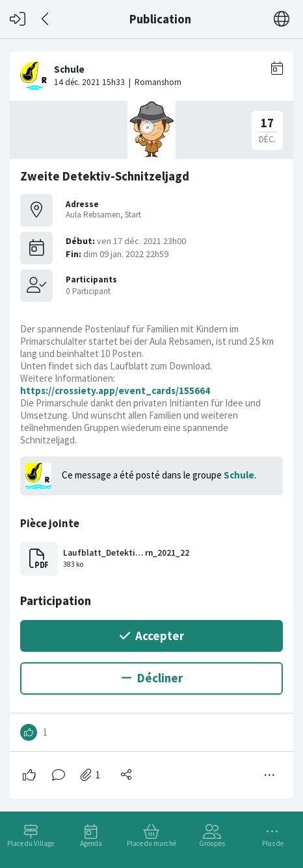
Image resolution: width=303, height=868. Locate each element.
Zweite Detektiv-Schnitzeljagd (105, 176)
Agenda (91, 843)
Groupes (212, 843)
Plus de (273, 843)
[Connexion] (18, 19)
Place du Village (31, 843)
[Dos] (46, 19)
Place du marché (151, 843)
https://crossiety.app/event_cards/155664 (115, 391)
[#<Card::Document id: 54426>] (151, 420)
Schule (239, 475)
